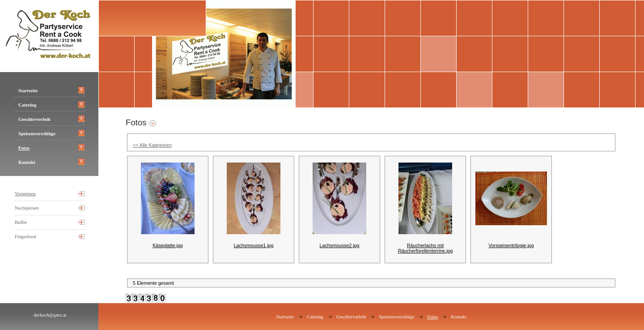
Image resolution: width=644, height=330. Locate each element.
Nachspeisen (27, 208)
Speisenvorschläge (37, 134)
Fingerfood (25, 237)
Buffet (21, 222)
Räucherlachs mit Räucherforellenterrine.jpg (426, 248)
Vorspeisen (25, 194)
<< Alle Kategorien (152, 145)
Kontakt (27, 162)
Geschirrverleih (34, 119)
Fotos (24, 148)
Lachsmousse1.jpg (254, 245)
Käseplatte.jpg (168, 245)
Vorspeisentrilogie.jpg (511, 245)
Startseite (28, 91)
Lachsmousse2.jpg (340, 245)
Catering (27, 105)
